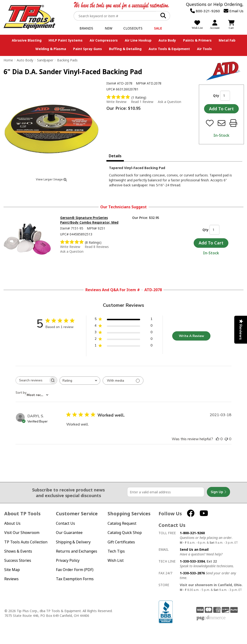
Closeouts (133, 28)
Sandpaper (45, 60)
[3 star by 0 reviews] (123, 333)
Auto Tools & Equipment (169, 49)
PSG (211, 618)
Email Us (234, 11)
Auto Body (167, 40)
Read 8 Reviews (97, 247)
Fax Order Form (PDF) (75, 570)
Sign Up (218, 492)
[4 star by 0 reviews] (123, 326)
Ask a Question (170, 102)
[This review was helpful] (218, 439)
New (109, 28)
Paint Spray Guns (88, 49)
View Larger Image (51, 179)
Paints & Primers (197, 40)
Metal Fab (227, 40)
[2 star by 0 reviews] (123, 340)
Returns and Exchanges (77, 551)
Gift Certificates (121, 542)
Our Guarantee (69, 533)
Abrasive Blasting (27, 40)
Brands (86, 28)
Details (115, 156)
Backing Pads (67, 60)
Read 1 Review (142, 102)
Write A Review (191, 336)
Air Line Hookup (138, 40)
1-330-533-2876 (192, 573)
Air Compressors (104, 40)
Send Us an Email (194, 549)
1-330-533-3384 (192, 561)
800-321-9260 (205, 11)
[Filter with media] (123, 381)
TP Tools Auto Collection (26, 542)
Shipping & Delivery (73, 542)
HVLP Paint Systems (66, 40)
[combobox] (80, 381)
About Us (12, 523)
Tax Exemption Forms (75, 579)
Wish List (116, 561)
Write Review (116, 102)
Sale (158, 28)
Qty (216, 96)
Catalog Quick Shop (125, 533)
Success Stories (18, 561)
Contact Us (65, 523)
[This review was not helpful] (226, 439)
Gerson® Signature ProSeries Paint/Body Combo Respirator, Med (89, 220)
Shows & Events (18, 551)
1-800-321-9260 (192, 533)
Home (8, 60)
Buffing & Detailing (125, 49)
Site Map (12, 570)
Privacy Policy (68, 561)
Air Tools (204, 49)
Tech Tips (116, 551)
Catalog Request (122, 523)
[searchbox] (32, 380)
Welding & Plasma (51, 49)
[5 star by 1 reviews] (123, 320)
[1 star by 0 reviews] (123, 346)
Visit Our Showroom (22, 533)
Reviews (11, 579)
